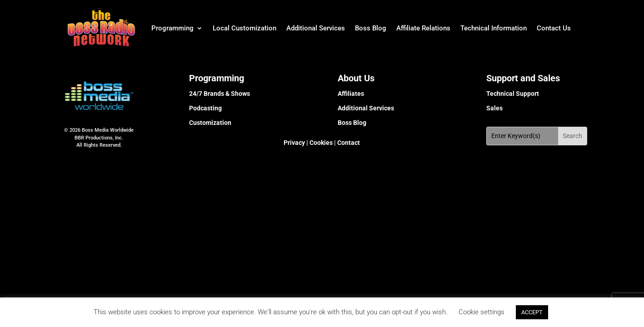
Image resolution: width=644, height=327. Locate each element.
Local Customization (245, 28)
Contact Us (554, 28)
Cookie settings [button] (482, 312)
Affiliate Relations (423, 28)
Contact (348, 143)
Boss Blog (371, 28)
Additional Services (316, 28)
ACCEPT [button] (532, 312)
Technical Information (494, 28)
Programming (172, 28)
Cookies (320, 143)
